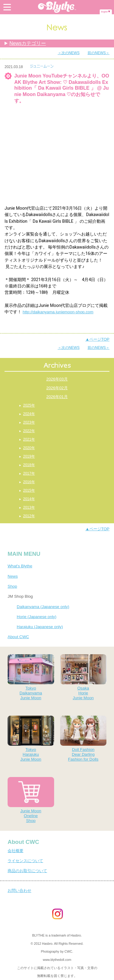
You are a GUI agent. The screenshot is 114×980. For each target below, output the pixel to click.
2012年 (29, 516)
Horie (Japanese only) (36, 617)
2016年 (29, 482)
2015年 (29, 490)
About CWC (18, 637)
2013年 (29, 507)
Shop (12, 586)
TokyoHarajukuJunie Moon (31, 739)
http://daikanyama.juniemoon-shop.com (58, 312)
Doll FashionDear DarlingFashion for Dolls (83, 739)
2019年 (29, 456)
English (105, 12)
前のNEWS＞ (98, 53)
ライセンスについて (25, 861)
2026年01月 (57, 397)
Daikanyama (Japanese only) (43, 607)
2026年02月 (57, 388)
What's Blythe (20, 566)
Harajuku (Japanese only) (40, 627)
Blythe (57, 7)
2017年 (29, 473)
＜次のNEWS (69, 53)
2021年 (29, 439)
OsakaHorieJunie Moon (83, 677)
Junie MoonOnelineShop (31, 800)
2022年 (29, 431)
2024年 (29, 414)
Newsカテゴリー (28, 43)
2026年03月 (57, 379)
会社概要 (16, 851)
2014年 (29, 499)
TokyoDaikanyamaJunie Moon (31, 677)
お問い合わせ (19, 891)
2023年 (29, 422)
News (13, 576)
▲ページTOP (97, 339)
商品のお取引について (27, 871)
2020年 (29, 448)
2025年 (29, 405)
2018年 (29, 465)
